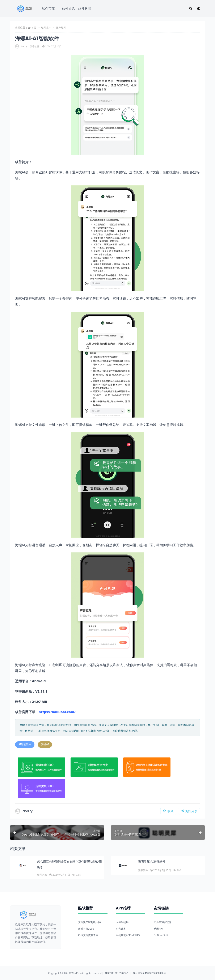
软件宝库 (48, 8)
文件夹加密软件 (163, 922)
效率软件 (61, 28)
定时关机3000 (86, 929)
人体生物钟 (122, 922)
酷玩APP (159, 929)
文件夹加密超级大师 (89, 922)
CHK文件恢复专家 (88, 935)
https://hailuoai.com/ (57, 712)
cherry (21, 46)
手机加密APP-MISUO (128, 935)
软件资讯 (69, 9)
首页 (34, 28)
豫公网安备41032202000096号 (149, 973)
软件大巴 (74, 973)
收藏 (168, 811)
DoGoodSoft (161, 935)
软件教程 (85, 9)
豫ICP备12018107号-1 (117, 973)
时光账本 (121, 929)
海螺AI (45, 744)
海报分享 (189, 811)
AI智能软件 (25, 744)
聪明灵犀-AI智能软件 (152, 861)
